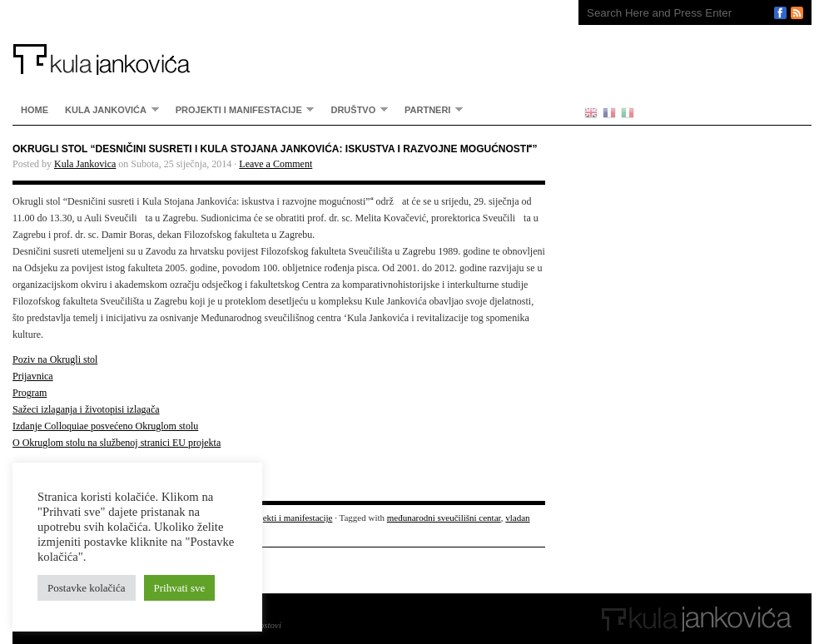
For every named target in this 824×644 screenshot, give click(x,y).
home (35, 110)
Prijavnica (33, 376)
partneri (429, 109)
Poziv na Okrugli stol (55, 359)
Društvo (355, 109)
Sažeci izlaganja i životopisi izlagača (86, 409)
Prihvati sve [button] (180, 588)
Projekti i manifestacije (241, 109)
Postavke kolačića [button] (87, 588)
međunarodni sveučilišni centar (444, 518)
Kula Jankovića (279, 37)
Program (30, 393)
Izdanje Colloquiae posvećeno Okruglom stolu (105, 426)
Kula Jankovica (85, 164)
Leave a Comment (275, 164)
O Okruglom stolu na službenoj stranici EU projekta (117, 443)
